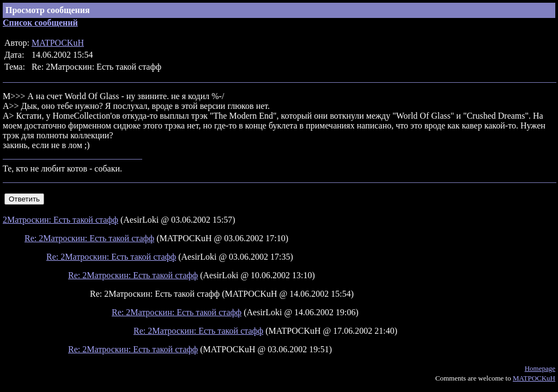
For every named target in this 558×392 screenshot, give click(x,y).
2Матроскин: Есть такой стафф (60, 220)
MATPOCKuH (58, 43)
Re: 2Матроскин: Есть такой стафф (89, 238)
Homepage (540, 368)
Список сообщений (40, 23)
